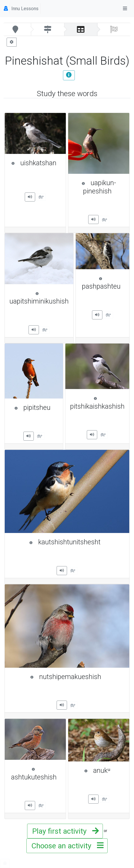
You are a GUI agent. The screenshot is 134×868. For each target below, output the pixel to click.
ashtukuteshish (36, 774)
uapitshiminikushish (39, 298)
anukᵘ (104, 770)
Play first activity (64, 831)
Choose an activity (66, 846)
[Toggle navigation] (125, 9)
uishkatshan (36, 163)
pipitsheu (36, 407)
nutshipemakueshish (77, 677)
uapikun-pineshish (103, 187)
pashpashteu (103, 283)
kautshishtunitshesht (77, 542)
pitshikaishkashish (97, 403)
